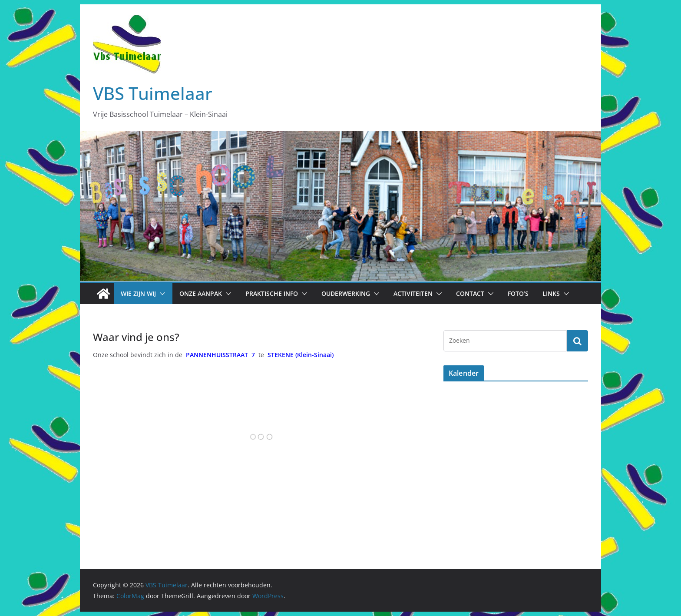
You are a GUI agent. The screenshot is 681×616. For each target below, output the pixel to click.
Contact (470, 293)
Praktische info (272, 293)
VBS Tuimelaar (153, 93)
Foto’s (518, 293)
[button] (161, 294)
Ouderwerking (346, 293)
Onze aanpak (201, 293)
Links (551, 293)
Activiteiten (413, 293)
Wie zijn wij (138, 293)
